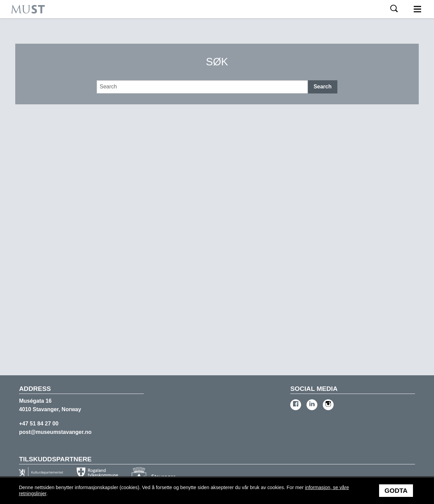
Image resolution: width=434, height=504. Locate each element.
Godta (396, 491)
